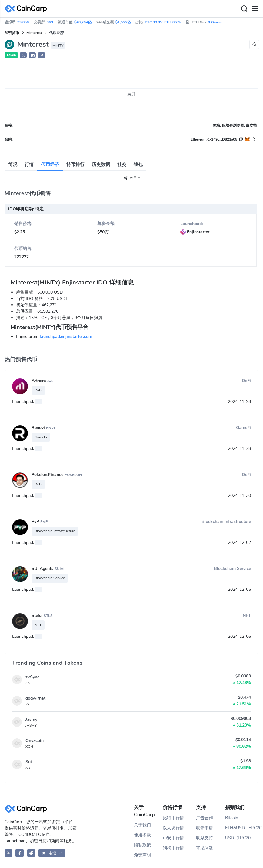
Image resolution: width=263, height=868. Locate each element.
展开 (131, 94)
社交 (122, 165)
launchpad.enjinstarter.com (66, 336)
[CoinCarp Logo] (27, 9)
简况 (13, 165)
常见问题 (205, 848)
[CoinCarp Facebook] (20, 853)
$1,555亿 (123, 22)
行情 (29, 165)
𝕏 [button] (23, 55)
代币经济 (50, 165)
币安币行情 (173, 838)
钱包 (138, 165)
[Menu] (255, 9)
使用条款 (142, 835)
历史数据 (101, 165)
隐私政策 (142, 845)
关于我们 (142, 825)
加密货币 (12, 33)
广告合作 (205, 818)
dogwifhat (35, 698)
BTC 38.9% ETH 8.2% (163, 22)
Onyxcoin (35, 741)
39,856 (23, 22)
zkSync (32, 677)
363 (50, 22)
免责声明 (142, 855)
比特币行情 (173, 818)
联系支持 (205, 838)
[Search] (244, 9)
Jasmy (31, 719)
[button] (32, 55)
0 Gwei (215, 22)
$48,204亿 (83, 22)
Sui (29, 762)
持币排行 (75, 165)
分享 (130, 178)
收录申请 (205, 828)
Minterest (34, 33)
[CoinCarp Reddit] (31, 853)
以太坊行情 (173, 828)
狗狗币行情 (173, 848)
